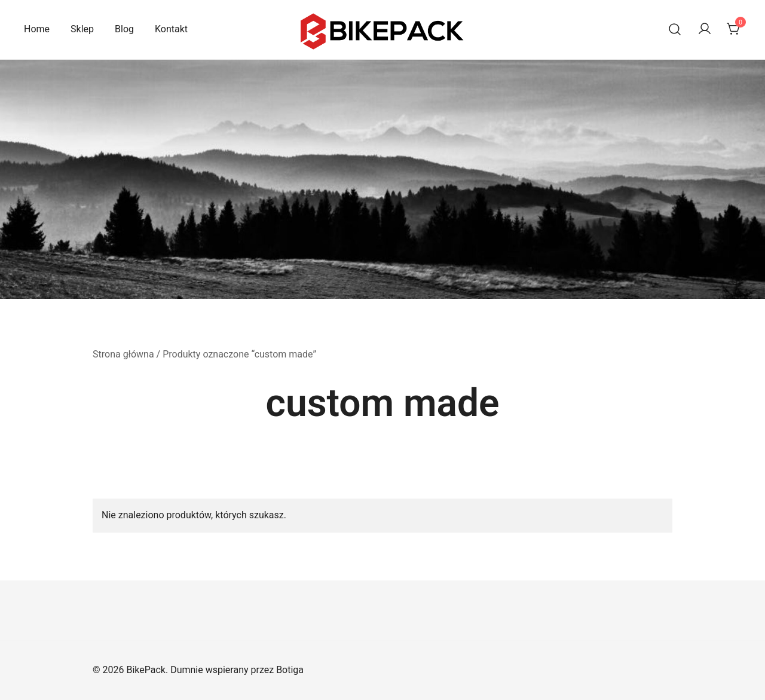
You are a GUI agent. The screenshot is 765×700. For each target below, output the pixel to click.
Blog (124, 29)
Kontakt (171, 29)
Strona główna (123, 354)
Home (37, 29)
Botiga (290, 670)
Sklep (82, 29)
